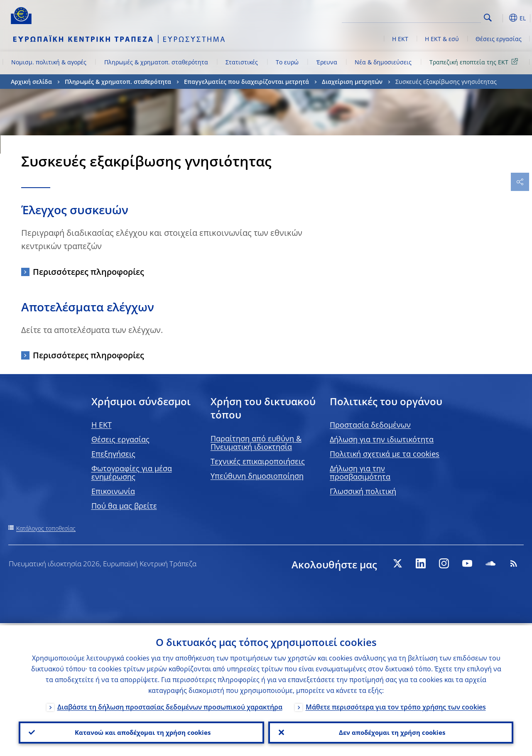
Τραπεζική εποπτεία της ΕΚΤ (475, 62)
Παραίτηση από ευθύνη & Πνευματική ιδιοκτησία (256, 443)
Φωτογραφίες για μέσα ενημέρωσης (132, 472)
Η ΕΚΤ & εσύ (442, 39)
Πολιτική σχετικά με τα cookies (385, 454)
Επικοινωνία (113, 491)
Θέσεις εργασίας (499, 39)
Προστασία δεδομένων (370, 425)
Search (488, 18)
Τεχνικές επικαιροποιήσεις (258, 461)
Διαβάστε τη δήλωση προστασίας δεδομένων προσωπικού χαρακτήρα (170, 705)
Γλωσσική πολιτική (363, 491)
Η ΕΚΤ (400, 39)
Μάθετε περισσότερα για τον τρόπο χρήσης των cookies (396, 705)
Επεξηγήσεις (113, 454)
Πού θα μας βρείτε (124, 506)
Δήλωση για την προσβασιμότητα (360, 472)
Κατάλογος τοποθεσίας (46, 528)
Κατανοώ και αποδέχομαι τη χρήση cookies (141, 732)
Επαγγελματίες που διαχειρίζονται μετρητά (246, 82)
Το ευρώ (287, 62)
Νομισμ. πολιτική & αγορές (49, 62)
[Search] (439, 17)
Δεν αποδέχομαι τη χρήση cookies (391, 732)
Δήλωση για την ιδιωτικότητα (382, 439)
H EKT (102, 425)
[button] (501, 18)
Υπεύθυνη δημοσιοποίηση (257, 476)
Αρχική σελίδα (31, 82)
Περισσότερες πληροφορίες (88, 272)
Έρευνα (327, 62)
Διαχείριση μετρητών (352, 82)
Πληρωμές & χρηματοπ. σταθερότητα (156, 62)
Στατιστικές (242, 62)
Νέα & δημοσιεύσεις (383, 62)
